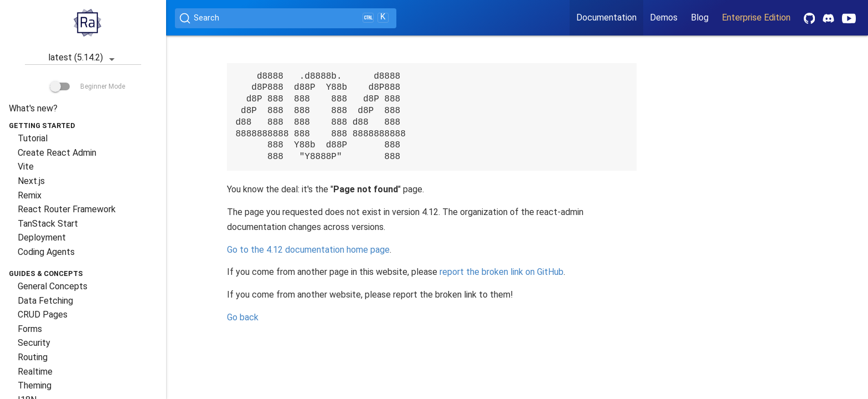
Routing (33, 357)
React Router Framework (67, 209)
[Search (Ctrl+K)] (286, 18)
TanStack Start (48, 224)
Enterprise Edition (756, 17)
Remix (30, 195)
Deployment (42, 237)
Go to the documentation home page (308, 250)
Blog (700, 17)
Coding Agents (46, 252)
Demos (664, 17)
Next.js (31, 181)
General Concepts (53, 286)
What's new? (33, 108)
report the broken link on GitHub (502, 272)
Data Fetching (45, 301)
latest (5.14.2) (83, 58)
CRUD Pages (43, 314)
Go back (243, 317)
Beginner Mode (87, 86)
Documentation (606, 17)
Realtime (35, 372)
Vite (26, 167)
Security (34, 343)
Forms (30, 329)
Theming (35, 385)
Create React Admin (57, 153)
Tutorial (33, 138)
